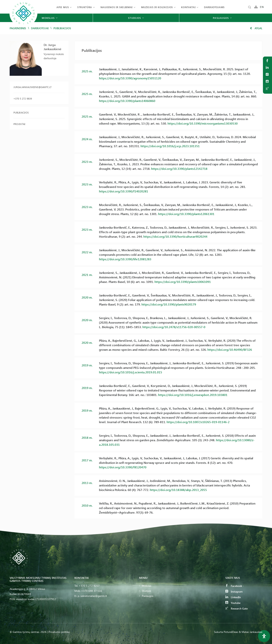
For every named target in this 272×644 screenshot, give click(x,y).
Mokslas (147, 586)
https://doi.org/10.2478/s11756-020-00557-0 (174, 327)
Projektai (19, 124)
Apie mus (63, 7)
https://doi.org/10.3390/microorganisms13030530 (203, 123)
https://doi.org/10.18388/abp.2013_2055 (178, 490)
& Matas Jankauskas (251, 632)
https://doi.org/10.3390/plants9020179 (169, 304)
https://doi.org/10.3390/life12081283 (125, 259)
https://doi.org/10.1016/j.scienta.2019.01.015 (131, 372)
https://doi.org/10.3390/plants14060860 (127, 101)
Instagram (234, 592)
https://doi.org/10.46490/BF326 (230, 350)
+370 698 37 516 (92, 591)
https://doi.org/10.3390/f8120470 (123, 467)
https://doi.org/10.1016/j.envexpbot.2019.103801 (193, 395)
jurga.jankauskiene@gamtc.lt (32, 87)
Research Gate (236, 608)
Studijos (146, 591)
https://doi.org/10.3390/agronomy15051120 (130, 78)
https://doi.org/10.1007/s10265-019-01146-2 (198, 422)
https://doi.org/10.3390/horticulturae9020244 (175, 236)
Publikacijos (21, 112)
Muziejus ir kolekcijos (157, 7)
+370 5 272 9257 (89, 586)
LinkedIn (233, 597)
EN (262, 7)
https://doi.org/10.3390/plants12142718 (179, 169)
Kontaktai (188, 7)
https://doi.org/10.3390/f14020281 (124, 191)
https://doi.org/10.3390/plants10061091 (183, 282)
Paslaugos (148, 596)
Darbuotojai (40, 28)
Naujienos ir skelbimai (117, 7)
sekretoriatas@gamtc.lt (94, 596)
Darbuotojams (214, 7)
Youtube (233, 603)
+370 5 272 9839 (23, 98)
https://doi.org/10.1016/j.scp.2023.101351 (170, 146)
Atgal (256, 28)
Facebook (234, 586)
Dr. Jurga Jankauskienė (53, 47)
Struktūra (85, 7)
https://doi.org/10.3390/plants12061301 (186, 214)
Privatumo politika (59, 632)
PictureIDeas (231, 632)
